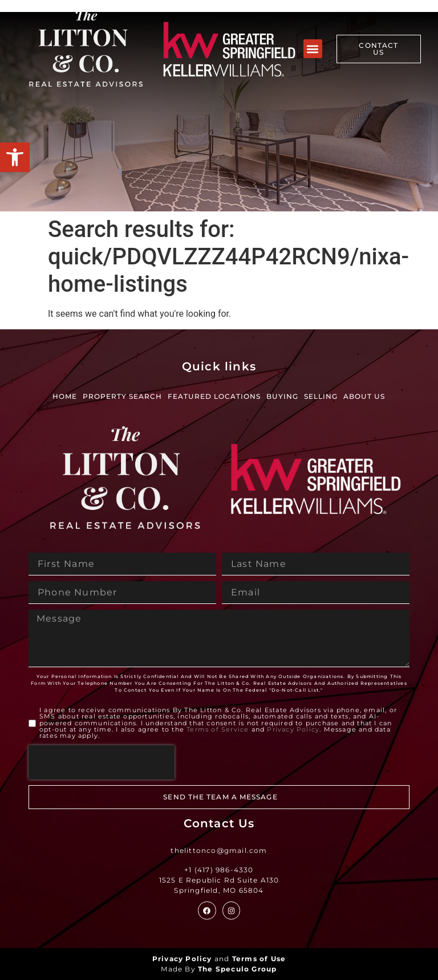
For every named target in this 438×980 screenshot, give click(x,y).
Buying (282, 396)
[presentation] (102, 762)
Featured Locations (214, 396)
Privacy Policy (293, 729)
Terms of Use (259, 959)
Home (65, 396)
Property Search (122, 396)
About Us (364, 396)
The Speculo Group (237, 969)
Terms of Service (218, 729)
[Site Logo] (86, 49)
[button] (15, 157)
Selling (321, 396)
